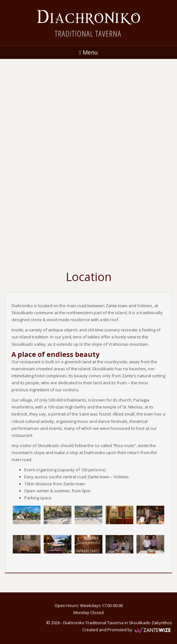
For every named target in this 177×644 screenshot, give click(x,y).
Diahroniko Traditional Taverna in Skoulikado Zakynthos (118, 623)
